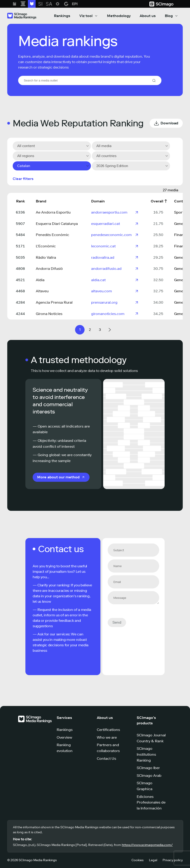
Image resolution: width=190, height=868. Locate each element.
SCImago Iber (148, 768)
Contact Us (106, 759)
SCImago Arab (149, 776)
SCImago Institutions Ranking (146, 754)
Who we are (107, 737)
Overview (64, 737)
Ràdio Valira (46, 257)
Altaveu (42, 291)
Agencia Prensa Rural (54, 302)
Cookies (138, 860)
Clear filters (23, 179)
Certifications (108, 730)
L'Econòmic (46, 246)
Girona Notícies (49, 314)
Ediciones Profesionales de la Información (151, 802)
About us (148, 16)
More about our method (58, 477)
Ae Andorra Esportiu (53, 212)
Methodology (119, 16)
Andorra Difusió (49, 269)
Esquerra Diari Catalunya (57, 224)
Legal (153, 860)
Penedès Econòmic (52, 235)
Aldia (40, 280)
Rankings (62, 16)
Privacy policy (173, 860)
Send (117, 622)
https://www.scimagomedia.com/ (147, 845)
